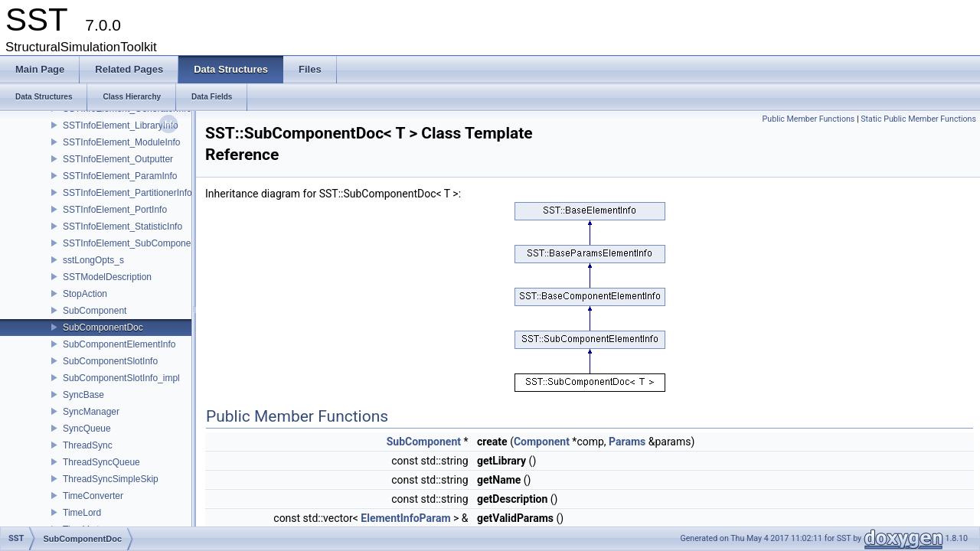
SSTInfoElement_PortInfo (115, 210)
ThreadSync (88, 445)
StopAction (85, 294)
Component (542, 442)
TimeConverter (93, 496)
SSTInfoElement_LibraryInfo (121, 126)
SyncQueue (87, 429)
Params (627, 442)
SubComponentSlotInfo (110, 361)
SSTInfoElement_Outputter (118, 159)
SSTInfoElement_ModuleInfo (121, 142)
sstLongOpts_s (93, 260)
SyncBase (83, 395)
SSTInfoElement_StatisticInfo (122, 227)
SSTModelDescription (107, 277)
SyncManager (91, 412)
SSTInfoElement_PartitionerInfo (127, 193)
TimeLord (82, 513)
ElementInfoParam (405, 518)
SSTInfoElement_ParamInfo (120, 176)
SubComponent (95, 311)
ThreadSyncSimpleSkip (111, 479)
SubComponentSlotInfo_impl (121, 378)
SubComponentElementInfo (119, 344)
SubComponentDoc (103, 328)
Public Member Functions (809, 119)
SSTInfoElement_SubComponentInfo (138, 243)
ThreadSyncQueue (101, 462)
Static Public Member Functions (918, 119)
